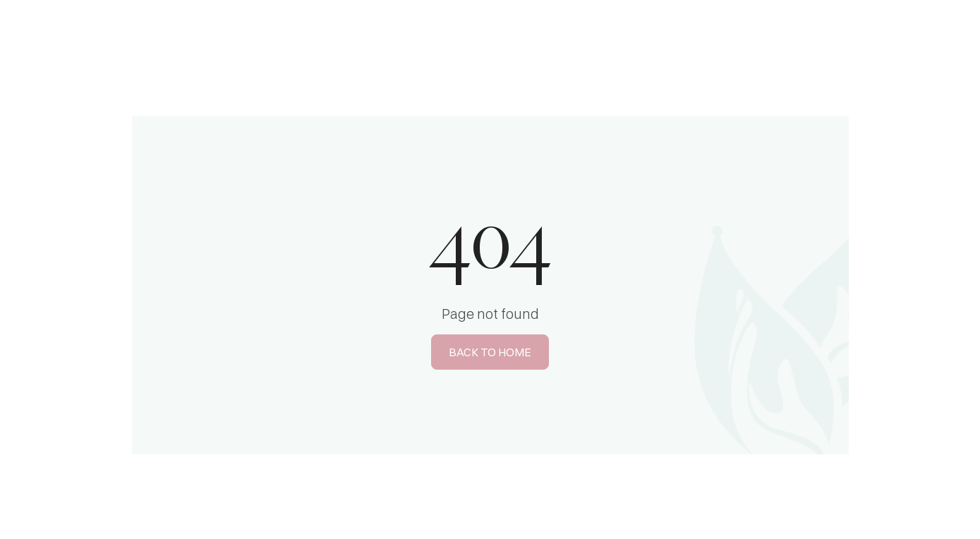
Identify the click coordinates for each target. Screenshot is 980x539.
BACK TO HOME (490, 352)
